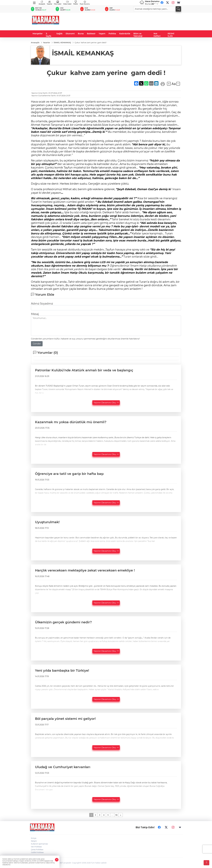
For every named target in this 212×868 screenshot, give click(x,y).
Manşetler (38, 34)
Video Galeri (67, 3)
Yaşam (102, 34)
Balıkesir (91, 34)
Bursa (81, 34)
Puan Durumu (85, 3)
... (112, 815)
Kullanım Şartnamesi (39, 844)
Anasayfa (42, 3)
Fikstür (76, 3)
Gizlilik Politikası (37, 852)
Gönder (37, 344)
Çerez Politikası (37, 850)
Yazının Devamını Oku (106, 403)
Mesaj (35, 314)
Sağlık (59, 34)
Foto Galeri (58, 3)
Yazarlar (49, 3)
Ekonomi (70, 34)
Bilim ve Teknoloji (138, 35)
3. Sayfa (49, 35)
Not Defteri (157, 35)
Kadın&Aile (125, 34)
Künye (34, 838)
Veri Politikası (36, 847)
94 (116, 815)
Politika (112, 34)
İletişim (34, 841)
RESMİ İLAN (171, 35)
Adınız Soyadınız (42, 304)
